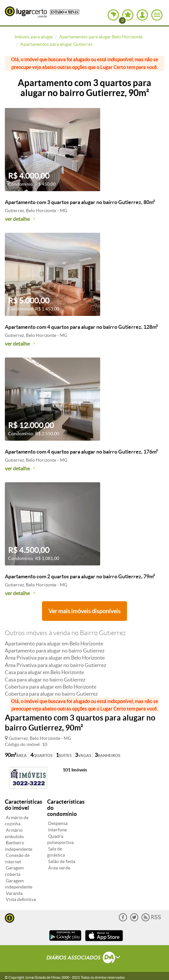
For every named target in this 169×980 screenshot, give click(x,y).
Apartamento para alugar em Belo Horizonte (54, 643)
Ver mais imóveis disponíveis (84, 611)
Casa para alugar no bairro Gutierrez (45, 680)
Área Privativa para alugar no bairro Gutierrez (55, 665)
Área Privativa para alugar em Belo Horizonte (55, 658)
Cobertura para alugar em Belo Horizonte (51, 687)
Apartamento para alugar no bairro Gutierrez (55, 651)
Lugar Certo (26, 12)
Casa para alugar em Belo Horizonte (44, 672)
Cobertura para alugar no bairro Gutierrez (51, 694)
